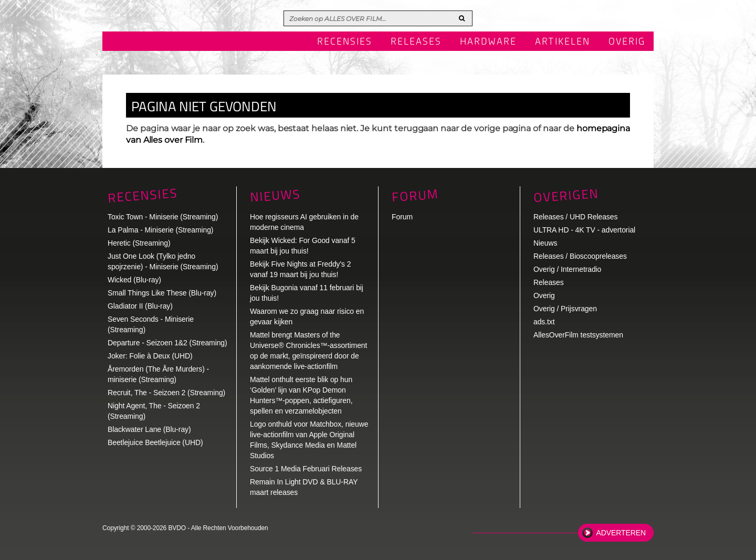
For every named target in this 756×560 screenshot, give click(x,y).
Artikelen (563, 42)
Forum (402, 217)
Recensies (345, 42)
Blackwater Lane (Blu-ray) (149, 429)
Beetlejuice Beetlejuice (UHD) (155, 442)
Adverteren (621, 533)
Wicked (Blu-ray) (134, 280)
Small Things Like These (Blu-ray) (162, 293)
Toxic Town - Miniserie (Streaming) (163, 217)
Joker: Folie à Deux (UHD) (150, 356)
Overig (627, 42)
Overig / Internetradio (567, 269)
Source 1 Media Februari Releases (306, 469)
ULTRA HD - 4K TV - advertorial (584, 230)
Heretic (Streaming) (139, 243)
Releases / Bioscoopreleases (580, 256)
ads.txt (544, 322)
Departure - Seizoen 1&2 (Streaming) (167, 343)
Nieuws (275, 196)
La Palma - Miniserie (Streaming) (160, 230)
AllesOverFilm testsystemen (578, 335)
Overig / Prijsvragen (565, 309)
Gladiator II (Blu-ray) (140, 306)
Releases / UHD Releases (575, 217)
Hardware (488, 42)
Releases (416, 42)
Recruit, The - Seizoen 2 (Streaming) (166, 393)
